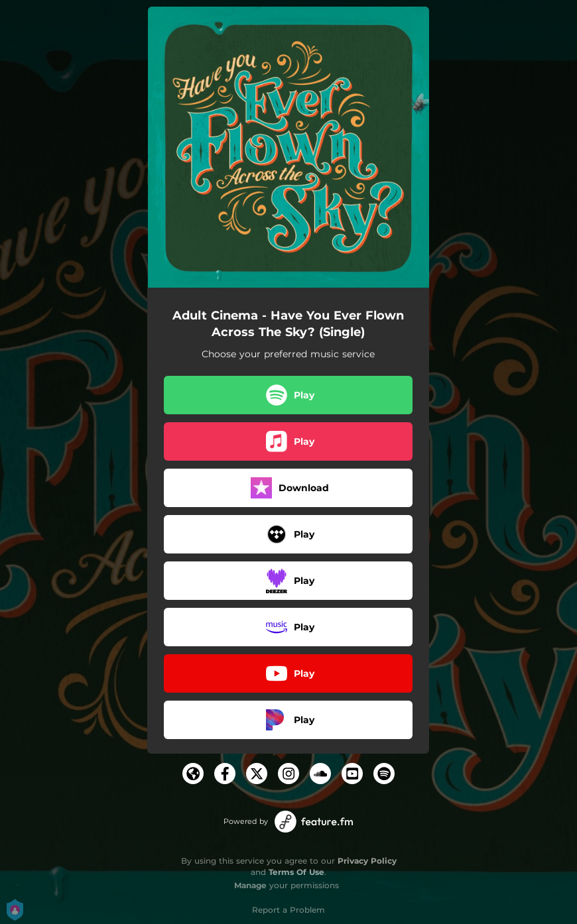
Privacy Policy (367, 861)
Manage (250, 885)
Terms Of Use (296, 872)
